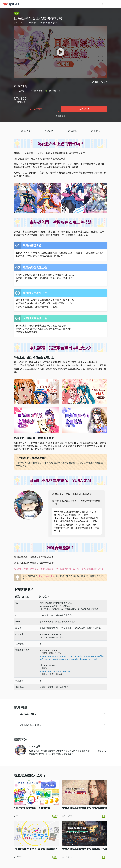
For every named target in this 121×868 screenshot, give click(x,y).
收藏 (95, 82)
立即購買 (84, 109)
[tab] (26, 131)
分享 (104, 82)
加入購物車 (36, 109)
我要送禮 (60, 116)
